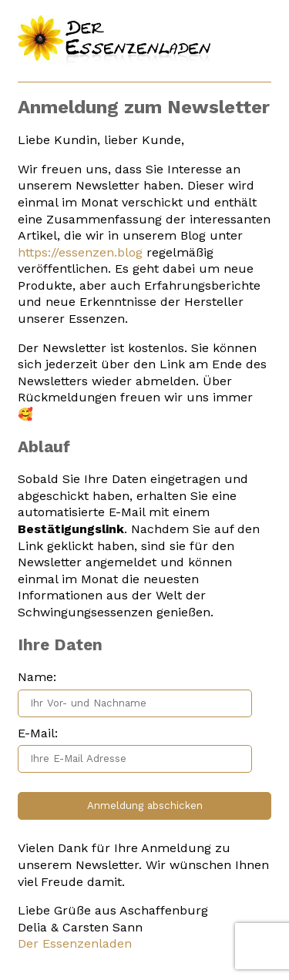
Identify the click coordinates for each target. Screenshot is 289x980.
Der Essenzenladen (75, 943)
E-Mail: (38, 733)
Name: (37, 677)
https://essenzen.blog (80, 252)
